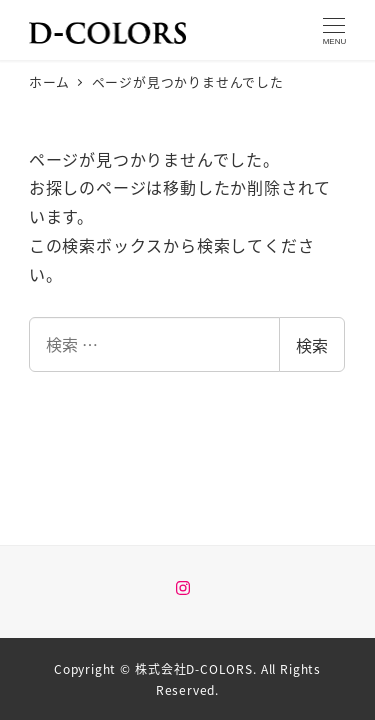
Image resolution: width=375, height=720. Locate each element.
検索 (312, 345)
